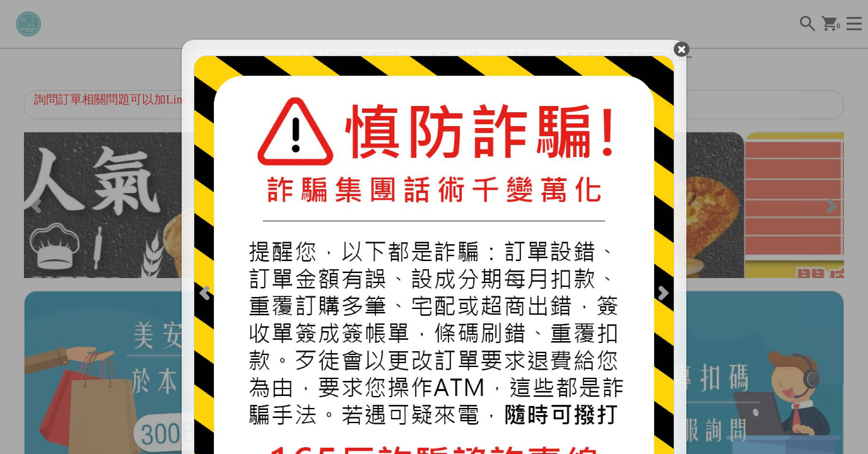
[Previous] (210, 298)
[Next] (659, 298)
